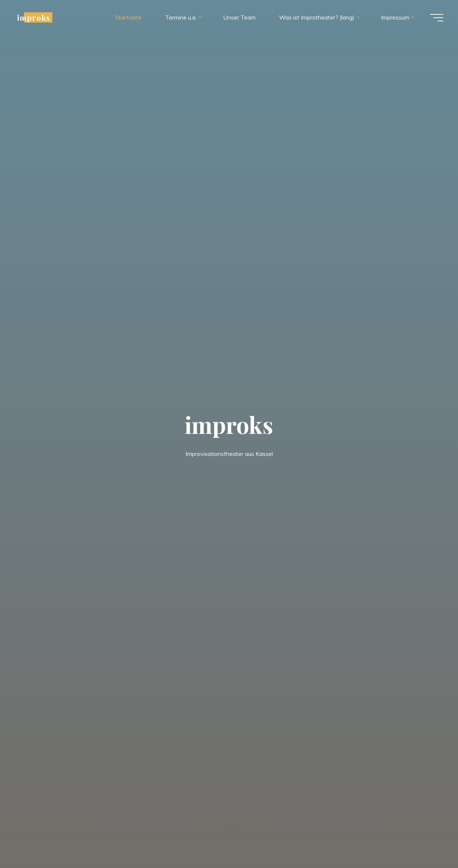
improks (34, 17)
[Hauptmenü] (437, 18)
